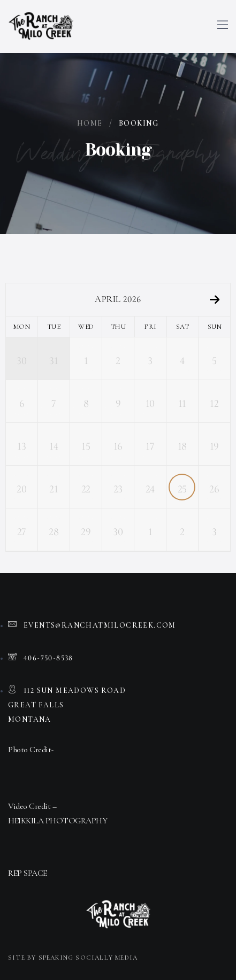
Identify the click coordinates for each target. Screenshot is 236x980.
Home (90, 123)
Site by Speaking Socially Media (73, 958)
